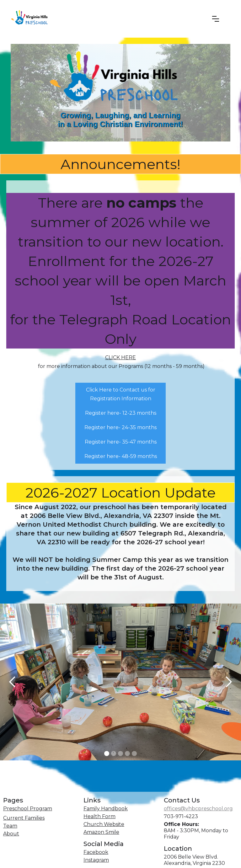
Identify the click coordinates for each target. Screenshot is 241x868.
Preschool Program (28, 809)
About (11, 834)
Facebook (96, 852)
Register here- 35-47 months (121, 442)
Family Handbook (106, 809)
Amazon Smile (101, 832)
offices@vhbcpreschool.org (198, 809)
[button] (216, 19)
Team (10, 826)
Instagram (96, 860)
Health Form (99, 816)
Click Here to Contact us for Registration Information (121, 394)
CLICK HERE (120, 357)
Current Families (24, 818)
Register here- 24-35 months (120, 427)
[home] (106, 19)
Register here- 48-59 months (121, 456)
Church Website (104, 824)
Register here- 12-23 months (121, 413)
